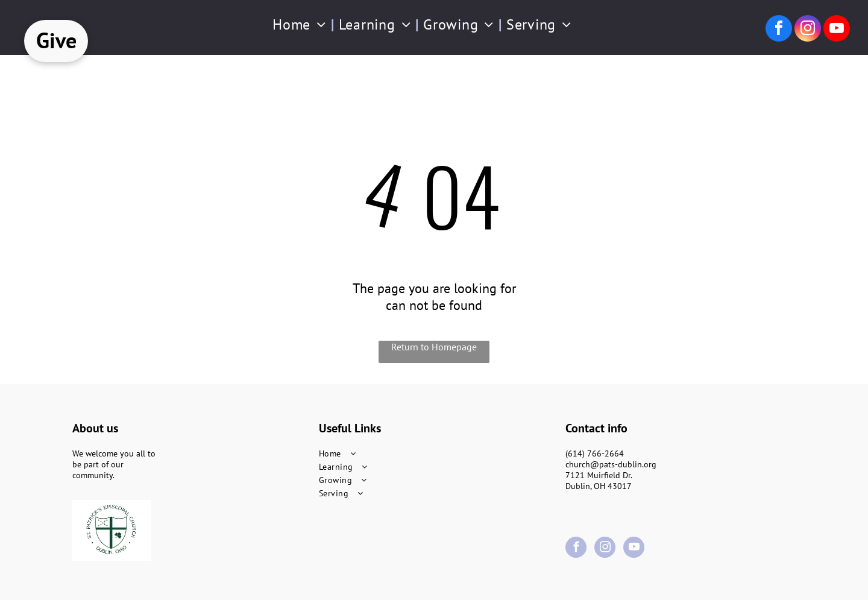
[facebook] (779, 30)
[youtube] (837, 30)
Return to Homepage (434, 347)
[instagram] (808, 30)
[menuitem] (301, 24)
